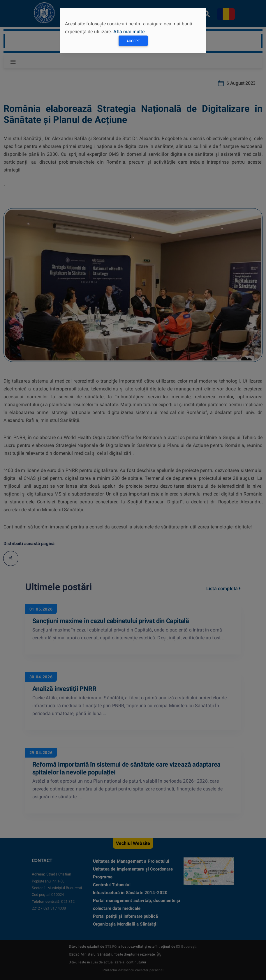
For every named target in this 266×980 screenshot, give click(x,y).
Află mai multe (129, 32)
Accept (133, 41)
